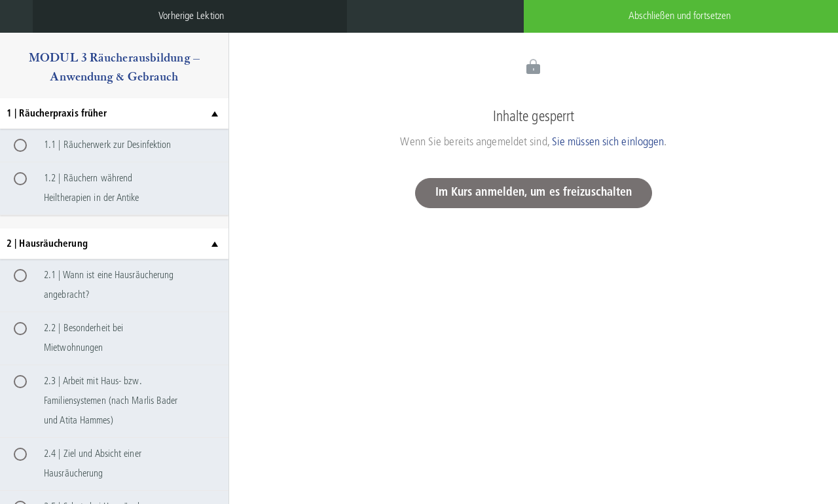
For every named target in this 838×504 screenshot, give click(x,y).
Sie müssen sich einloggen (608, 142)
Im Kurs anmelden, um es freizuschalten (534, 193)
